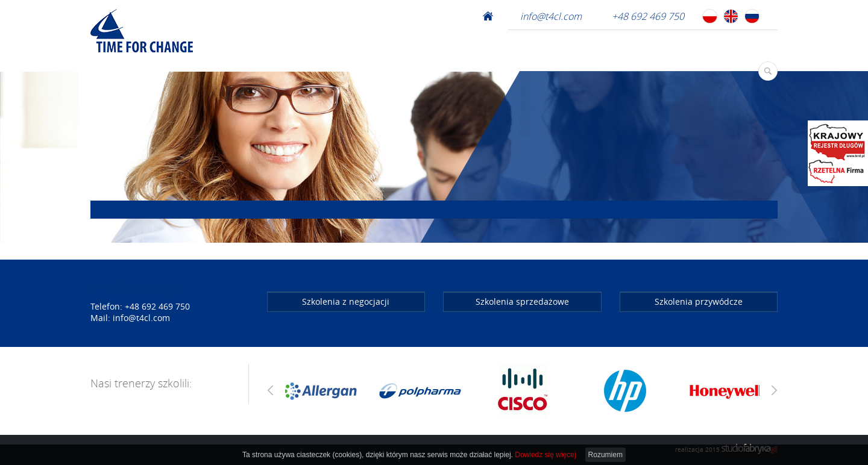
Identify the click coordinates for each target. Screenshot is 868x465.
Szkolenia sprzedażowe (522, 301)
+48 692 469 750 (648, 16)
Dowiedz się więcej (545, 455)
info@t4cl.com (551, 16)
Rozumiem (605, 455)
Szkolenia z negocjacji (346, 301)
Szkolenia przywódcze (699, 301)
